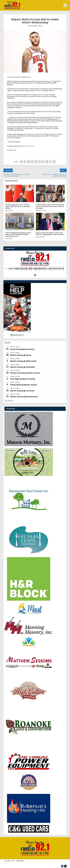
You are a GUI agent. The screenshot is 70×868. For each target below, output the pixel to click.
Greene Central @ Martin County (25, 373)
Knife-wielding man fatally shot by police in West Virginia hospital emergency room (18, 234)
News (40, 26)
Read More (11, 150)
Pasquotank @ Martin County (23, 385)
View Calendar (9, 401)
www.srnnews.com (27, 146)
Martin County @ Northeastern (24, 397)
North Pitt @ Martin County (22, 349)
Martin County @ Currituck (22, 391)
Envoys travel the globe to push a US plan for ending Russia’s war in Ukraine (50, 234)
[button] (35, 275)
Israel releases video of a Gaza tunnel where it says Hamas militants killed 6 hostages (50, 206)
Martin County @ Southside (23, 367)
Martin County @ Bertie (21, 355)
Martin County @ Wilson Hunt (23, 361)
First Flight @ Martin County (23, 379)
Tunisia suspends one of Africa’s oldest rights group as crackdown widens (18, 206)
